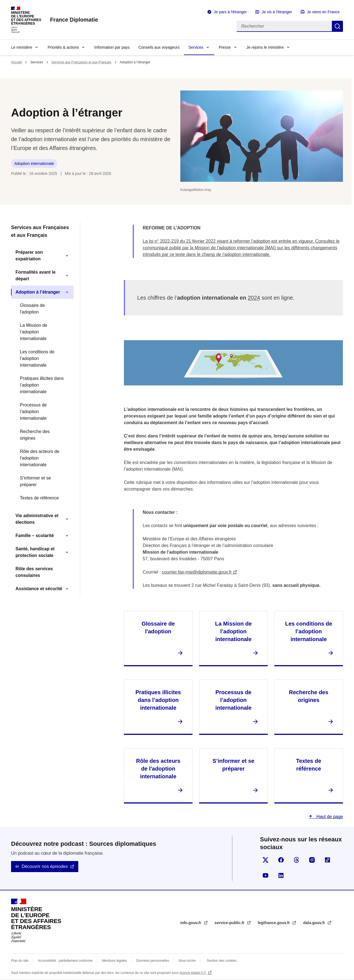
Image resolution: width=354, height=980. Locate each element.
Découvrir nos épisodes (45, 866)
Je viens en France (323, 12)
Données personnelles (153, 961)
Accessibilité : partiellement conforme (65, 961)
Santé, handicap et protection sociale (35, 552)
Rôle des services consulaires (34, 572)
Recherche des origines (35, 435)
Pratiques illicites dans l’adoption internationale (42, 385)
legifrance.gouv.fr (274, 923)
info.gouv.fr (191, 923)
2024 (254, 298)
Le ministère (22, 47)
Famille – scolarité (35, 536)
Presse (225, 47)
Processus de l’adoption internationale (33, 412)
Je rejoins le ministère (265, 47)
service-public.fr (230, 923)
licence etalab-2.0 (193, 973)
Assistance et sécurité (39, 589)
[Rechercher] (284, 26)
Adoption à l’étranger (38, 292)
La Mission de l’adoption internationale (34, 332)
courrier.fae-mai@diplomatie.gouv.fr (197, 572)
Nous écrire (187, 961)
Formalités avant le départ (36, 275)
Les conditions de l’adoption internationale (37, 358)
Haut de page (329, 817)
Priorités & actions (63, 47)
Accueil (16, 62)
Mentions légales (114, 961)
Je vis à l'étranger (277, 12)
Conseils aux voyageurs (159, 47)
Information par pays (112, 47)
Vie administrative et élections (37, 519)
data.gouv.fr (315, 923)
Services (196, 47)
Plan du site (20, 961)
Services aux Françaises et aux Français (81, 62)
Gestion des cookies (222, 961)
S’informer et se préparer (35, 481)
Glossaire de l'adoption (32, 309)
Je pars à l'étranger (230, 12)
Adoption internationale (34, 164)
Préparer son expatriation (29, 256)
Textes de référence (39, 498)
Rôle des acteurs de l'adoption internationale (40, 458)
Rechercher (337, 26)
